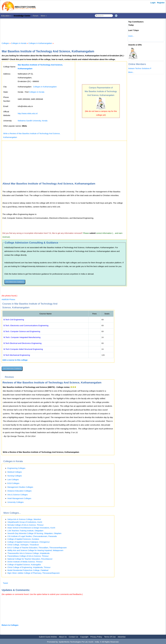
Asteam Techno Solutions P (140, 68)
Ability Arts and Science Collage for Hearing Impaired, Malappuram (35, 550)
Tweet (5, 583)
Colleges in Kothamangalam (40, 43)
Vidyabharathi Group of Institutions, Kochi (25, 522)
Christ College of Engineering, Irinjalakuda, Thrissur (29, 567)
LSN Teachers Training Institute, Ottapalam (25, 531)
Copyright (84, 637)
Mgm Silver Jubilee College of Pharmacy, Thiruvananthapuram (34, 573)
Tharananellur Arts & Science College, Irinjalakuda (28, 553)
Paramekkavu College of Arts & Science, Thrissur (28, 556)
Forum (36, 16)
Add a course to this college (15, 360)
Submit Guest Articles (48, 637)
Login (153, 3)
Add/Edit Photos (8, 299)
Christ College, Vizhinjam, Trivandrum (23, 545)
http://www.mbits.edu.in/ (28, 113)
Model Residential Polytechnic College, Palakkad (28, 570)
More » (44, 16)
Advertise (122, 637)
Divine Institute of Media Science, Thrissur (25, 562)
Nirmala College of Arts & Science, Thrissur (25, 525)
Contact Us (73, 637)
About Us (63, 637)
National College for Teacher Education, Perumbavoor (30, 559)
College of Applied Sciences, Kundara (23, 539)
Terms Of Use (110, 637)
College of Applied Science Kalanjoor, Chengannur (29, 542)
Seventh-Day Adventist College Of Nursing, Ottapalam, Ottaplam (34, 533)
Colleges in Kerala (19, 43)
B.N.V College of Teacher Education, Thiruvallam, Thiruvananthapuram (37, 548)
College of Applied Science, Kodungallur (24, 565)
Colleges (5, 43)
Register (161, 3)
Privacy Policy (96, 637)
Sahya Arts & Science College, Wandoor (24, 519)
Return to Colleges (10, 625)
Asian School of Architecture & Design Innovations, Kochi (31, 528)
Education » (6, 16)
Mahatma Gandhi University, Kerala (33, 121)
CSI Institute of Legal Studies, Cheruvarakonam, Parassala (32, 536)
